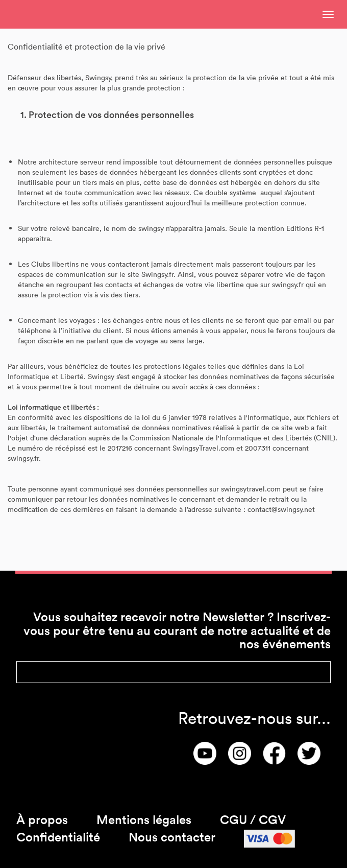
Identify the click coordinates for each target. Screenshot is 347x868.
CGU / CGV (253, 819)
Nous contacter (172, 837)
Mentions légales (144, 819)
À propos (42, 819)
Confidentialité (58, 837)
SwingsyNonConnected (64, 14)
